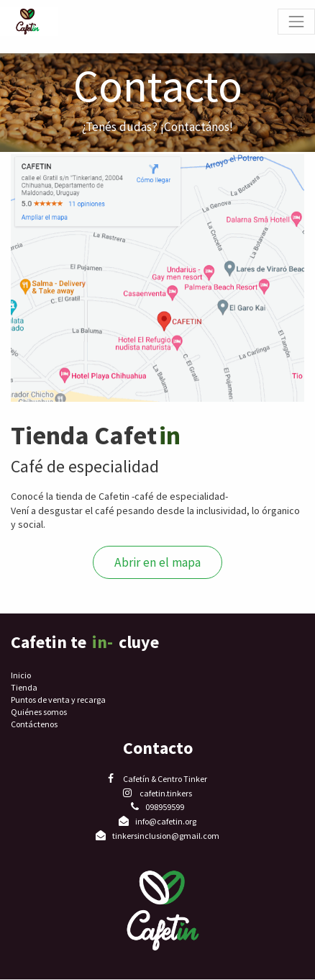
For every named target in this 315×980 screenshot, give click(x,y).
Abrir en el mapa (157, 562)
